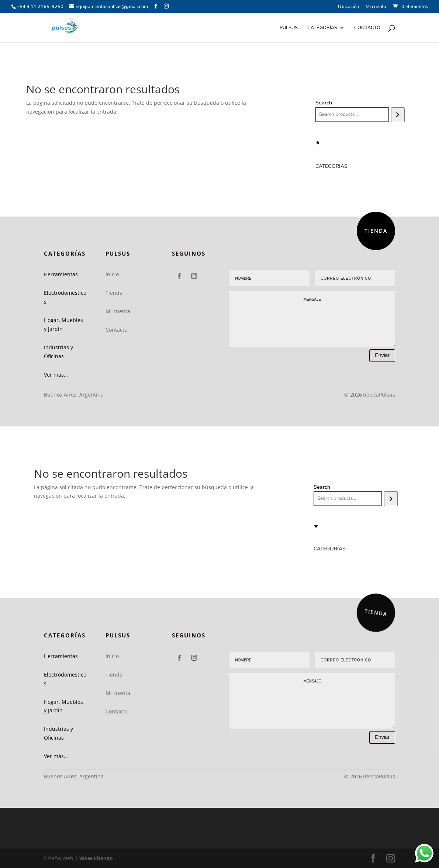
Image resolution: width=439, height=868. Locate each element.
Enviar (382, 355)
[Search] (398, 115)
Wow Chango (96, 858)
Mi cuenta (376, 7)
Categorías (322, 28)
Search (324, 103)
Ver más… (56, 375)
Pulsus (289, 28)
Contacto (367, 28)
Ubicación (348, 7)
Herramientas (61, 274)
